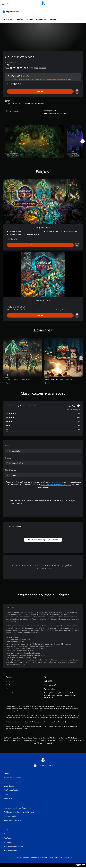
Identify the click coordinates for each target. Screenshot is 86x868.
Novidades (8, 19)
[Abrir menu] (3, 4)
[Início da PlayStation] (43, 4)
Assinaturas (41, 19)
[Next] (83, 141)
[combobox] (43, 451)
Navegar (53, 19)
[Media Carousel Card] (34, 141)
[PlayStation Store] (11, 11)
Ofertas (30, 19)
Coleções (19, 19)
